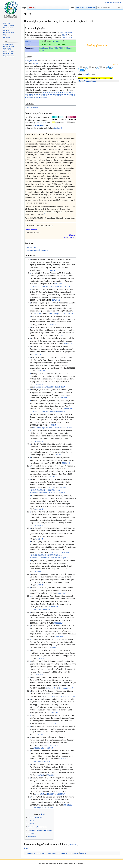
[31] (71, 95)
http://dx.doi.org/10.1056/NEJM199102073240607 (51, 286)
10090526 (57, 623)
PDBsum (68, 48)
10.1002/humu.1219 (66, 696)
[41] (44, 214)
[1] (43, 92)
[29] (65, 95)
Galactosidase (33, 247)
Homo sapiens (66, 32)
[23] (48, 95)
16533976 (38, 775)
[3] (47, 92)
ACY (41, 45)
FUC (50, 45)
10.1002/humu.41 (65, 688)
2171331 (55, 300)
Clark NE (65, 853)
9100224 (38, 539)
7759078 (62, 398)
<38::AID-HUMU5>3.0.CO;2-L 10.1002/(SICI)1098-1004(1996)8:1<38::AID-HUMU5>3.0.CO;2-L (48, 490)
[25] (54, 95)
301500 (35, 63)
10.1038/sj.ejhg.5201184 (42, 748)
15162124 (52, 745)
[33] (26, 98)
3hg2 (27, 32)
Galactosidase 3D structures (38, 250)
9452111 (61, 593)
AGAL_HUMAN (30, 61)
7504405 (63, 335)
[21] (43, 95)
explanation (39, 125)
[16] (29, 95)
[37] (37, 98)
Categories (29, 853)
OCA (64, 35)
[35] (31, 98)
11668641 (50, 696)
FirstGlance (66, 38)
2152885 (50, 270)
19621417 (38, 794)
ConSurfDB (40, 123)
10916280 (38, 675)
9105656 (38, 525)
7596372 (51, 425)
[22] (45, 95)
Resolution (56, 41)
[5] (51, 92)
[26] (57, 95)
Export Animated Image (87, 81)
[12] (67, 92)
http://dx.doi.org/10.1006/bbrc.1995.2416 (48, 387)
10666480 (52, 647)
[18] (34, 95)
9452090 (38, 585)
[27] (59, 95)
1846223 (57, 284)
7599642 (67, 409)
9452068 (38, 571)
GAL (55, 45)
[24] (51, 95)
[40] (45, 98)
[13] (70, 92)
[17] (31, 95)
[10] (61, 92)
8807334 (51, 487)
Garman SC (74, 853)
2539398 (38, 314)
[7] (55, 92)
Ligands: (28, 45)
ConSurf (57, 128)
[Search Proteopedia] (109, 7)
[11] (64, 92)
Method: (28, 41)
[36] (34, 98)
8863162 (38, 509)
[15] (26, 95)
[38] (40, 98)
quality (92, 67)
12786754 (38, 734)
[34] (29, 98)
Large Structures (53, 853)
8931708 (52, 477)
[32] (73, 95)
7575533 (38, 384)
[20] (40, 95)
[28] (62, 95)
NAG (59, 45)
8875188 (57, 455)
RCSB (61, 48)
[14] (73, 92)
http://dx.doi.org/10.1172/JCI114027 (60, 314)
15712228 (63, 759)
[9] (59, 92)
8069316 (38, 354)
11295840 (50, 688)
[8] (57, 92)
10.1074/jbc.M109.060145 (42, 808)
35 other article (69, 237)
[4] (49, 92)
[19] (37, 95)
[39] (43, 98)
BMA (46, 45)
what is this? (73, 845)
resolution (87, 74)
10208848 (52, 607)
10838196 (58, 636)
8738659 (38, 441)
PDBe (56, 48)
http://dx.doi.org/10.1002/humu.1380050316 (49, 411)
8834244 (65, 463)
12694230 (51, 724)
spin (82, 67)
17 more (72, 235)
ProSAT (42, 51)
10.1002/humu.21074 (55, 794)
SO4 (64, 45)
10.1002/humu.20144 (41, 761)
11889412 (52, 713)
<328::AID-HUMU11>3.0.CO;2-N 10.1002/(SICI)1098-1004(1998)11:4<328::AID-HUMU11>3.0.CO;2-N (49, 555)
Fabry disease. (32, 229)
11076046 (41, 658)
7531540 (40, 371)
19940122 (67, 805)
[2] (45, 92)
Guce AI (83, 853)
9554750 (53, 552)
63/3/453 (50, 775)
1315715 (51, 325)
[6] (53, 92)
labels (102, 67)
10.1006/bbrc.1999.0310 (42, 609)
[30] (68, 95)
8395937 (67, 344)
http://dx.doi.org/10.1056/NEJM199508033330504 (51, 428)
